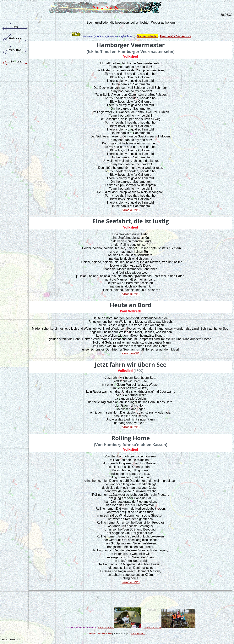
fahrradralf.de (120, 627)
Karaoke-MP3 (131, 210)
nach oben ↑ (138, 633)
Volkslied (131, 56)
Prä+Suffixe (105, 633)
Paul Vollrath (131, 311)
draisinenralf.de (153, 627)
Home (93, 633)
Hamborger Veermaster (176, 36)
